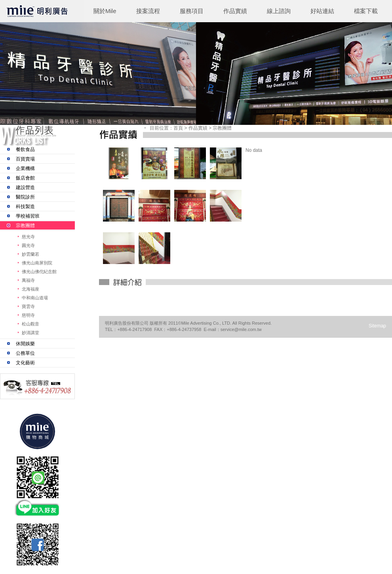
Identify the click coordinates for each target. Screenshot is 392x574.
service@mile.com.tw (241, 329)
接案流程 (148, 11)
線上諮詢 (279, 11)
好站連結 (322, 11)
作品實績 (235, 11)
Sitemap (377, 326)
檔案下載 (366, 11)
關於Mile (105, 11)
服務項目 (192, 11)
